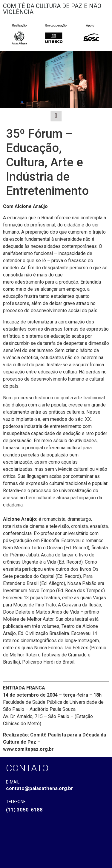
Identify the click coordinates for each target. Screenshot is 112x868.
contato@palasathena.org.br (40, 788)
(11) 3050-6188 (24, 810)
